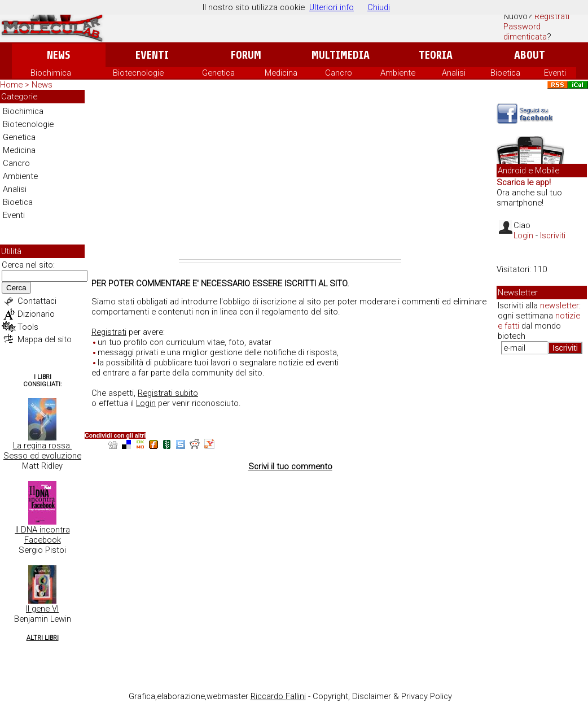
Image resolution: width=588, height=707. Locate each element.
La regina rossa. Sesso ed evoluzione (42, 451)
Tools (28, 327)
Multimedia (341, 55)
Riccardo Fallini (278, 696)
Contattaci (37, 301)
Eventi (152, 55)
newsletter (560, 306)
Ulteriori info (332, 7)
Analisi (454, 73)
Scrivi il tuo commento (290, 466)
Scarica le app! (524, 182)
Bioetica (505, 73)
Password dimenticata (525, 32)
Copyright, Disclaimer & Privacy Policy (382, 696)
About (530, 55)
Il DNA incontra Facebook (43, 535)
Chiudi (379, 7)
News (58, 55)
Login (146, 403)
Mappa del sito (45, 339)
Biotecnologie (138, 73)
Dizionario (36, 314)
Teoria (436, 55)
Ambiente (398, 73)
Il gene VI (42, 609)
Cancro (339, 73)
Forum (246, 55)
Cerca (16, 288)
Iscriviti (553, 235)
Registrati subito (168, 393)
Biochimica (51, 73)
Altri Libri (43, 638)
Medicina (281, 73)
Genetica (218, 73)
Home (11, 85)
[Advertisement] (290, 174)
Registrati (552, 16)
